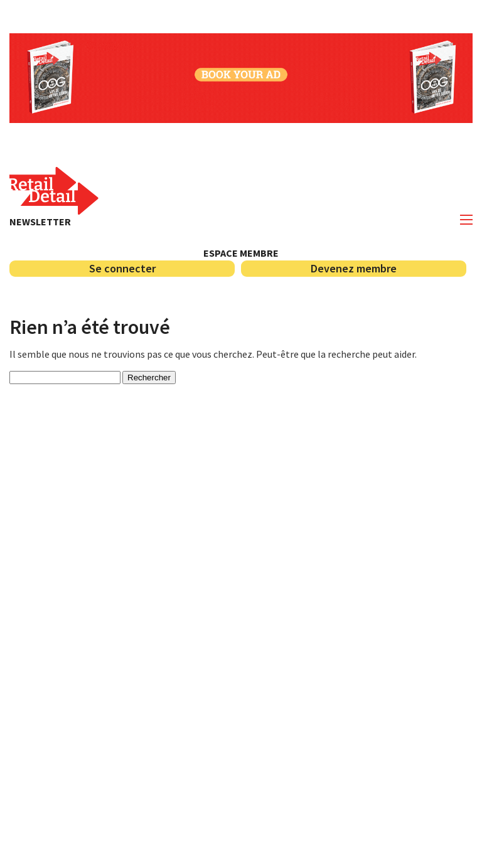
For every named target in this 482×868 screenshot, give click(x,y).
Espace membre (241, 253)
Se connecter (122, 268)
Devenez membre (354, 268)
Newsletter (40, 222)
